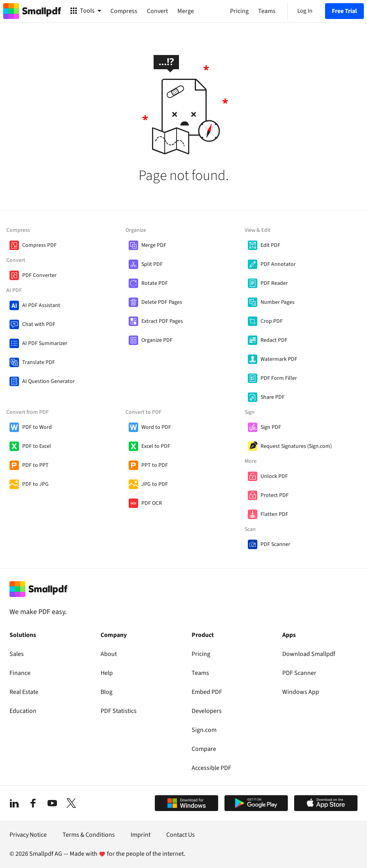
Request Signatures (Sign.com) (296, 446)
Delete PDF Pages (162, 302)
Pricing (201, 654)
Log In (305, 11)
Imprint (141, 835)
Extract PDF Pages (162, 321)
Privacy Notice (28, 835)
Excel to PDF (156, 446)
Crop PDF (272, 321)
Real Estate (24, 692)
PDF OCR (152, 503)
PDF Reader (274, 283)
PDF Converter (39, 275)
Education (23, 711)
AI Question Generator (48, 381)
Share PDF (273, 397)
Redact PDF (274, 340)
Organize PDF (157, 340)
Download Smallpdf (309, 654)
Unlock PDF (274, 476)
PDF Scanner (275, 544)
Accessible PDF (211, 768)
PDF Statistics (119, 711)
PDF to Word (37, 427)
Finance (20, 673)
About (109, 654)
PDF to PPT (35, 465)
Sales (17, 654)
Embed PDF (207, 692)
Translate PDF (39, 362)
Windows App (301, 692)
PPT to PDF (155, 465)
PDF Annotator (278, 264)
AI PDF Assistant (41, 305)
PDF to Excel (37, 446)
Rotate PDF (155, 283)
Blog (106, 692)
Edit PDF (270, 245)
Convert (157, 11)
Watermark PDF (279, 359)
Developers (207, 711)
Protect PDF (275, 495)
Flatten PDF (274, 514)
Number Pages (278, 302)
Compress (124, 11)
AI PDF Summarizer (45, 343)
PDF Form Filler (279, 378)
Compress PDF (39, 245)
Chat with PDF (39, 324)
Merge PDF (154, 245)
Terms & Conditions (89, 835)
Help (107, 673)
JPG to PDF (155, 484)
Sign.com (204, 730)
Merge (186, 11)
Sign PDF (271, 427)
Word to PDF (156, 427)
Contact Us (181, 835)
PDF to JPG (35, 484)
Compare (204, 749)
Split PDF (152, 264)
